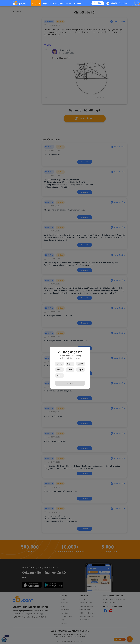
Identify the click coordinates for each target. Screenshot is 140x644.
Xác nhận (70, 383)
